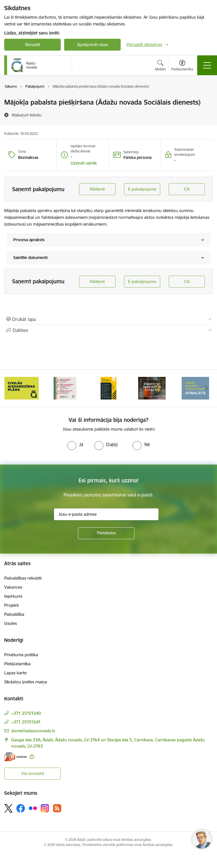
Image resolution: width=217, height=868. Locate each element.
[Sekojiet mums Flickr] (33, 808)
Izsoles (11, 623)
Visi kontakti (33, 773)
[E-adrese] (16, 757)
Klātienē (97, 189)
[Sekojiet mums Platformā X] (8, 808)
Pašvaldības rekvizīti (23, 578)
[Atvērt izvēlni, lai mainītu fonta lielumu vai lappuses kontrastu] (182, 66)
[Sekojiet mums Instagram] (45, 808)
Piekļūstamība (17, 664)
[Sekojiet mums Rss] (57, 808)
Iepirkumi (13, 596)
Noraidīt (33, 45)
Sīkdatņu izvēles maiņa (26, 682)
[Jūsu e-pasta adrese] (106, 514)
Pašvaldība (14, 614)
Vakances (13, 587)
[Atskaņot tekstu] (27, 115)
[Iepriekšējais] (11, 388)
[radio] (75, 444)
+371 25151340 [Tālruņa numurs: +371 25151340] (26, 713)
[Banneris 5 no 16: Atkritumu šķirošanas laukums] (152, 388)
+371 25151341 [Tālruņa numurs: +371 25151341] (26, 722)
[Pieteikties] (106, 533)
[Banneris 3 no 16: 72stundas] (65, 388)
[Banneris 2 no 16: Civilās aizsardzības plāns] (22, 388)
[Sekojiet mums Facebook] (21, 808)
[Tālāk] (206, 388)
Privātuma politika (21, 655)
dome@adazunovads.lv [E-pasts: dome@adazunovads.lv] (33, 731)
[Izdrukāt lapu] (108, 319)
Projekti (11, 605)
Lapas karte (15, 673)
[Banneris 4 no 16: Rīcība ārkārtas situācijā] (109, 388)
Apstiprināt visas (93, 45)
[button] (84, 163)
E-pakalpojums (142, 189)
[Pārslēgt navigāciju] (207, 65)
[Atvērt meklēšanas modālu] (160, 66)
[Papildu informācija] (32, 757)
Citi (187, 189)
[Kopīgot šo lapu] (108, 330)
